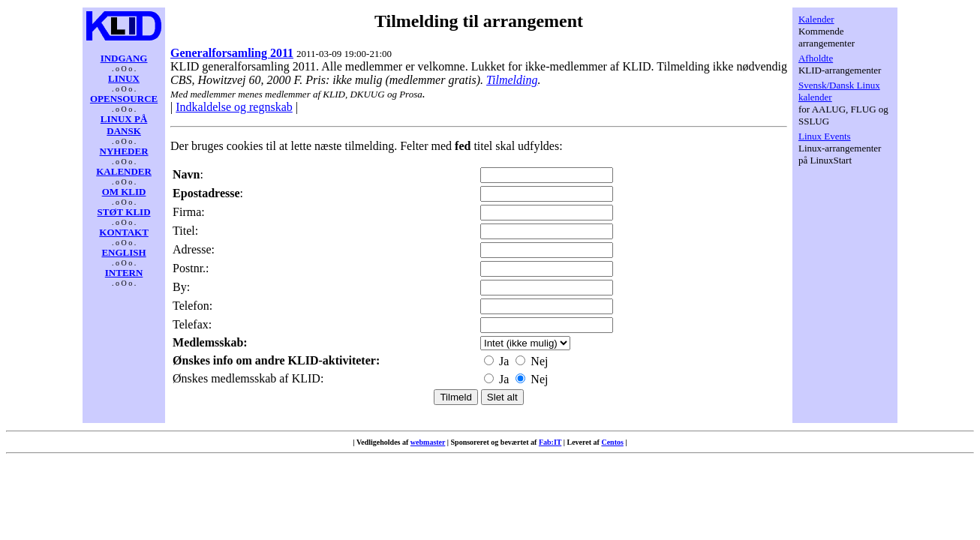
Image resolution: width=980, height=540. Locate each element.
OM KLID (124, 192)
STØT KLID (124, 212)
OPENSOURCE (124, 99)
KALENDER (124, 171)
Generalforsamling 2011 (232, 53)
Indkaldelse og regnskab (234, 107)
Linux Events (825, 136)
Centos (612, 442)
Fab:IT (550, 442)
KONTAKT (124, 232)
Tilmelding (512, 80)
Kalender (816, 19)
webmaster (428, 442)
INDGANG (124, 58)
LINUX (124, 78)
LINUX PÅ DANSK (124, 125)
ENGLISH (123, 252)
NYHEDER (124, 151)
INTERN (124, 273)
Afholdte (816, 58)
